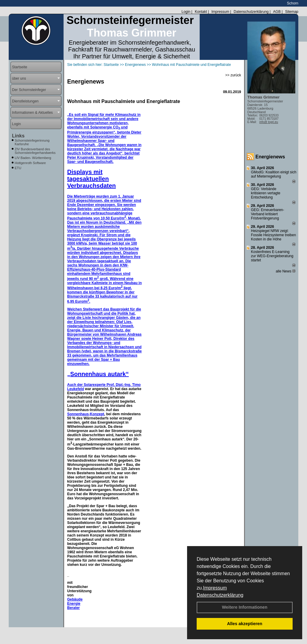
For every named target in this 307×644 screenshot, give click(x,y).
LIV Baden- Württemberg (33, 158)
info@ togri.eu (269, 122)
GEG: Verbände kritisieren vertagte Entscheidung (266, 193)
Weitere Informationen (245, 607)
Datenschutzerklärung (220, 595)
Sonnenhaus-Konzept (86, 414)
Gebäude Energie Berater (75, 604)
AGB (277, 12)
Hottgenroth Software (30, 163)
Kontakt (201, 12)
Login (186, 12)
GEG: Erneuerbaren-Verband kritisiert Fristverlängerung (268, 214)
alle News (286, 271)
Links (18, 136)
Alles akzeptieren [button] (245, 624)
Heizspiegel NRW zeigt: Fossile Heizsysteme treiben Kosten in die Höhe (273, 235)
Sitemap (292, 12)
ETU (18, 168)
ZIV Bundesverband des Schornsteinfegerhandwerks (35, 151)
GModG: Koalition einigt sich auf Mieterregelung (274, 174)
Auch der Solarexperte (87, 385)
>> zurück (233, 75)
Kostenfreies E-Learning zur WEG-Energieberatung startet (272, 256)
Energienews (270, 157)
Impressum (215, 588)
